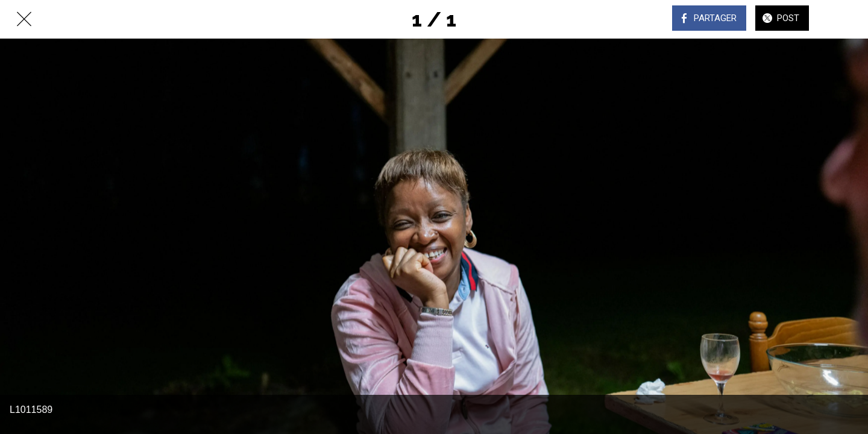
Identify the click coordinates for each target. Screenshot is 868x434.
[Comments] (844, 19)
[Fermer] (24, 19)
